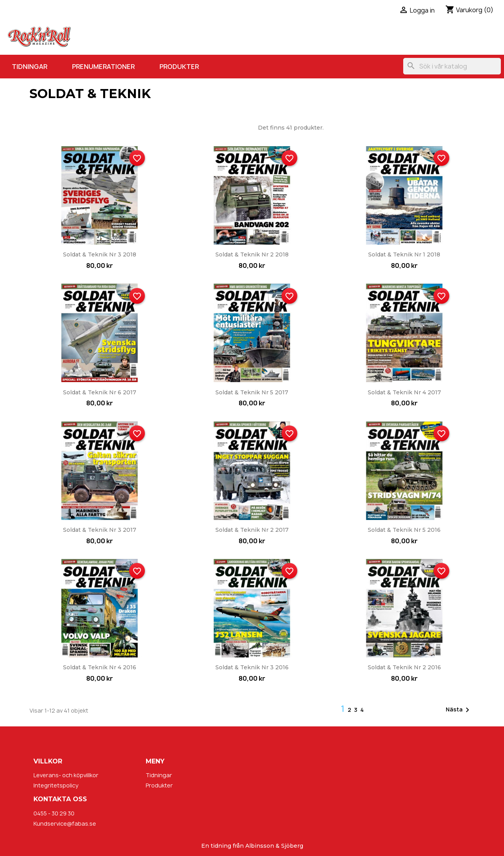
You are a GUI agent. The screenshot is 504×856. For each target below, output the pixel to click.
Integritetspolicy (56, 785)
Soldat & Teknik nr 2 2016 (404, 667)
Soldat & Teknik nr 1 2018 (404, 254)
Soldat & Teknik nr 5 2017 (252, 392)
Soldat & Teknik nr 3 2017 (100, 530)
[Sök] (452, 66)
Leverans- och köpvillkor (66, 775)
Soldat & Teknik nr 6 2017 (100, 392)
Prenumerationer (103, 67)
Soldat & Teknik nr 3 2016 (252, 667)
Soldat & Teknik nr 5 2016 (404, 530)
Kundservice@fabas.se (65, 824)
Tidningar (30, 67)
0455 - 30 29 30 (54, 813)
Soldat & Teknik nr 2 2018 (252, 254)
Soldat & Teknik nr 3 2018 (100, 254)
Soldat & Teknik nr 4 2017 (404, 392)
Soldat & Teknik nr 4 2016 (100, 667)
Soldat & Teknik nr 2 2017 (252, 530)
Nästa (459, 710)
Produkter (179, 67)
